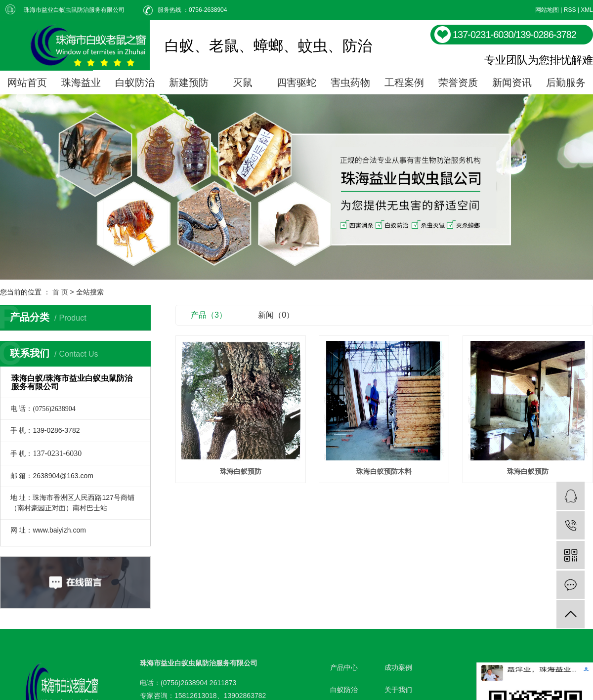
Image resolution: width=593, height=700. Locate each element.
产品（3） (209, 315)
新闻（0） (276, 315)
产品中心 (344, 667)
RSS (570, 10)
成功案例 (398, 667)
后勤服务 (566, 82)
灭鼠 (243, 82)
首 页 (60, 292)
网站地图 (547, 10)
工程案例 (404, 82)
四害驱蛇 (296, 82)
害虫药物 (350, 82)
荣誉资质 (458, 82)
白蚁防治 (135, 82)
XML (587, 10)
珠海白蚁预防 (241, 471)
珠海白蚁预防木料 (384, 471)
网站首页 (27, 82)
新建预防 (189, 82)
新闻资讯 (512, 82)
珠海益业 (81, 82)
